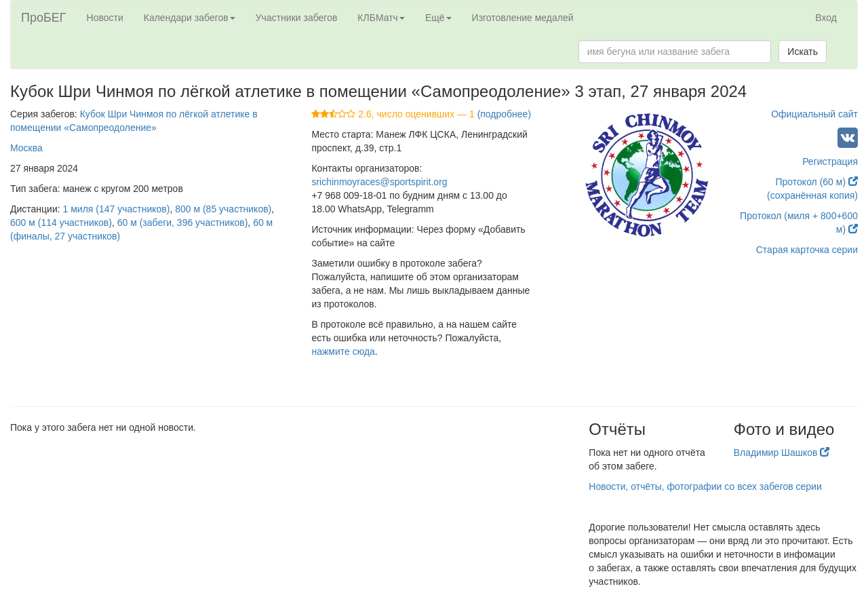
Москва (26, 148)
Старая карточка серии (807, 250)
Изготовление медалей (523, 18)
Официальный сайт (814, 114)
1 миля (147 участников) (117, 209)
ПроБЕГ (44, 18)
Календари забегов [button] (190, 18)
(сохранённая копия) (812, 195)
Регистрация (830, 161)
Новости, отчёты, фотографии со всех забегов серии (705, 486)
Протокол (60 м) (816, 182)
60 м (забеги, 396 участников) (183, 223)
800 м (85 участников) (223, 209)
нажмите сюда (343, 351)
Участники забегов (297, 18)
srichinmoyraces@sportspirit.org (379, 182)
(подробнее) (504, 114)
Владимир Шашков (782, 453)
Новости (105, 18)
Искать (803, 52)
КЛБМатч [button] (381, 18)
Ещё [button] (438, 18)
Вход (826, 18)
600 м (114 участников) (61, 223)
